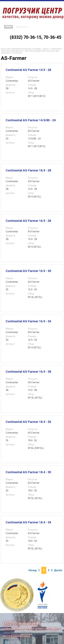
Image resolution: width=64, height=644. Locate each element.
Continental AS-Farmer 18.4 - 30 (28, 472)
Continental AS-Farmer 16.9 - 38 (28, 372)
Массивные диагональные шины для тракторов (30, 52)
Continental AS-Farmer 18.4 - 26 (28, 422)
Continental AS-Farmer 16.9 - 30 (28, 271)
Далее (58, 570)
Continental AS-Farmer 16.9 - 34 (28, 321)
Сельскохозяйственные (12, 51)
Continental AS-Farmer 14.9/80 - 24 (31, 120)
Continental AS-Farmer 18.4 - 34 (28, 522)
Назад (33, 570)
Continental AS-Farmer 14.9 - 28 (28, 70)
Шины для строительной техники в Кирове (21, 49)
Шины (46, 49)
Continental (56, 49)
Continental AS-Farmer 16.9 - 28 (28, 170)
